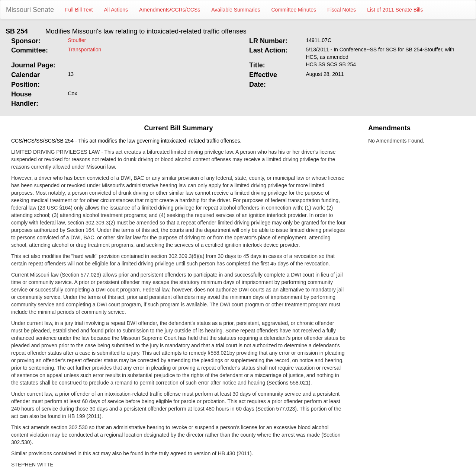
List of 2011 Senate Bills (395, 10)
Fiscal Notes (342, 10)
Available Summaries (236, 10)
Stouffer (77, 40)
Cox (73, 93)
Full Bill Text (79, 10)
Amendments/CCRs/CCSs (170, 10)
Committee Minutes (294, 10)
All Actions (116, 10)
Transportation (85, 50)
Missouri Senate (30, 10)
